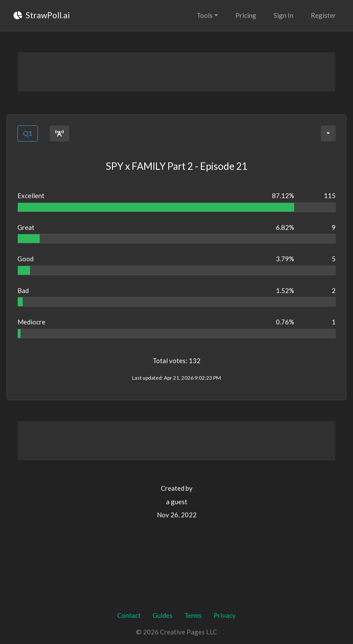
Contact (129, 615)
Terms (193, 615)
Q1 (28, 133)
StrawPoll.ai (42, 15)
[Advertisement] (176, 72)
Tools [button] (205, 15)
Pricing (246, 15)
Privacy (225, 615)
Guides (163, 615)
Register (323, 15)
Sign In (283, 15)
